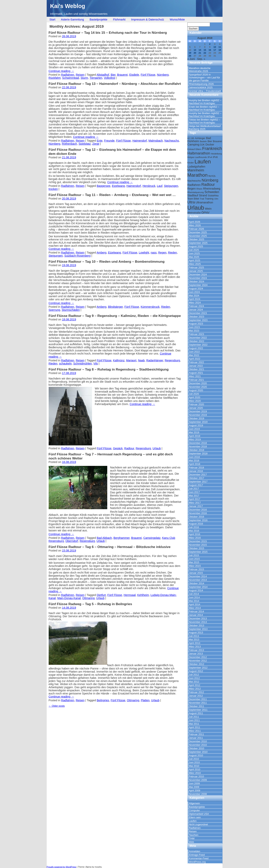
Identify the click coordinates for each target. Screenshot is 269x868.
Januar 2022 (196, 366)
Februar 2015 (197, 569)
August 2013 (196, 633)
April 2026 (195, 222)
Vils (96, 364)
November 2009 (198, 780)
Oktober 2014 (197, 583)
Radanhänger (155, 360)
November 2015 (198, 545)
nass (154, 253)
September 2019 (198, 422)
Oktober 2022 (197, 341)
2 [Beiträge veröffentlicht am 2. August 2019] (210, 44)
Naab (141, 360)
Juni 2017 (194, 492)
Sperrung (54, 310)
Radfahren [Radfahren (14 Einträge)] (194, 185)
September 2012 (198, 668)
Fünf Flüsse (148, 75)
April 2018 (195, 464)
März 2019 (195, 439)
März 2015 (195, 566)
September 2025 (198, 243)
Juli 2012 (194, 675)
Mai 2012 (194, 682)
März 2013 (195, 647)
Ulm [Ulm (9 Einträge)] (216, 199)
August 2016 (196, 524)
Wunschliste (177, 20)
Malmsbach (156, 141)
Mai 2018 (194, 461)
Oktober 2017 (197, 478)
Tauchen (194, 835)
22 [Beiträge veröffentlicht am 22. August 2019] (205, 53)
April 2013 (195, 643)
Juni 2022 (194, 352)
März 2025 (195, 264)
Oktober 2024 (197, 282)
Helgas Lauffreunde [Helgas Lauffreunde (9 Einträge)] (197, 157)
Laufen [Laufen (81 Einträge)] (203, 162)
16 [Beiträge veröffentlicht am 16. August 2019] (210, 50)
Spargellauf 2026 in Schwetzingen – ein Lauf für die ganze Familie (205, 78)
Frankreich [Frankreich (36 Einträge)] (212, 149)
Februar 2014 (197, 611)
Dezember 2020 (198, 383)
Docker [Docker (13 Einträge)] (210, 145)
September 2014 (198, 587)
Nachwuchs (172, 141)
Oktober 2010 (197, 748)
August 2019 (196, 425)
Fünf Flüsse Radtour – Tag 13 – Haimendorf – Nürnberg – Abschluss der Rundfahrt (115, 84)
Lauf (160, 186)
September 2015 (198, 552)
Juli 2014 (194, 594)
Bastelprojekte (98, 20)
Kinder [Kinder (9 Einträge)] (191, 163)
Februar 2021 (197, 380)
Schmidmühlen (83, 364)
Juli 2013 (194, 636)
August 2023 (196, 324)
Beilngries (103, 700)
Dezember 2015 (198, 541)
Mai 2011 (194, 724)
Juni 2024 (194, 292)
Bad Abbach (104, 538)
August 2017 (196, 485)
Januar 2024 (196, 310)
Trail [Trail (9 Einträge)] (202, 199)
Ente (100, 141)
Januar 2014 (196, 615)
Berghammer (122, 538)
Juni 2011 (194, 720)
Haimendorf (140, 141)
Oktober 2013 (197, 626)
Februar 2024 (197, 306)
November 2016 (198, 513)
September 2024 (198, 285)
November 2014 (198, 580)
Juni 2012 (194, 678)
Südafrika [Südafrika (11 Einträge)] (213, 195)
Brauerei (122, 75)
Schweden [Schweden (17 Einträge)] (212, 192)
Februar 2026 (197, 229)
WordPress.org (197, 862)
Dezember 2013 (198, 618)
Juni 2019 (194, 429)
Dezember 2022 (198, 338)
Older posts (57, 706)
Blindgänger (115, 307)
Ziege (96, 144)
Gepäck (118, 448)
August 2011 (196, 713)
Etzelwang (118, 186)
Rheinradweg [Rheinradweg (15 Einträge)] (212, 188)
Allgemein (194, 803)
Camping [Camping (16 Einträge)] (193, 144)
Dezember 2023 (198, 313)
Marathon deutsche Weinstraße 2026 (200, 70)
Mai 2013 (194, 640)
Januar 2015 (196, 573)
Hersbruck (149, 186)
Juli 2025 (194, 250)
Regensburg (172, 360)
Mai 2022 (194, 355)
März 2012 (195, 689)
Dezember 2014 (198, 576)
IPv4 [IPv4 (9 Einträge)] (210, 157)
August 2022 (196, 348)
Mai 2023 (194, 331)
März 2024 (195, 303)
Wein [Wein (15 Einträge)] (208, 209)
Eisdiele (134, 75)
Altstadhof (103, 75)
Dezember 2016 (198, 510)
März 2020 (195, 401)
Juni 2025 (194, 253)
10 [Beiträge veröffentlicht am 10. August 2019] (215, 47)
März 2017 (195, 503)
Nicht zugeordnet (198, 824)
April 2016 (195, 534)
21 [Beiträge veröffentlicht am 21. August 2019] (200, 53)
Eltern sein (195, 817)
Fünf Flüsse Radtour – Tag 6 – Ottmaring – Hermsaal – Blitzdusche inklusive (110, 547)
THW (192, 838)
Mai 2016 (194, 531)
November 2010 (198, 745)
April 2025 (195, 260)
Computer (194, 810)
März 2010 (195, 773)
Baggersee (104, 186)
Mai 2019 (194, 432)
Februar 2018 (197, 468)
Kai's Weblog (68, 6)
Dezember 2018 (198, 443)
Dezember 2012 (198, 657)
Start (52, 20)
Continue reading (61, 71)
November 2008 (198, 794)
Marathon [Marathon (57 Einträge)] (198, 175)
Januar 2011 (196, 738)
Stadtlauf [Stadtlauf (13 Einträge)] (193, 195)
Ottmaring (88, 598)
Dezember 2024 (198, 274)
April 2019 (195, 436)
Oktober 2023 (197, 317)
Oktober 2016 (197, 517)
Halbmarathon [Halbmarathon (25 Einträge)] (199, 153)
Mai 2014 (194, 601)
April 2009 (195, 790)
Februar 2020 (197, 404)
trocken (53, 189)
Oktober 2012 (197, 664)
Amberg (101, 253)
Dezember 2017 (198, 475)
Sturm (84, 78)
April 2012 (195, 685)
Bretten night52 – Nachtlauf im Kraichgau (205, 102)
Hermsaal (130, 595)
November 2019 (198, 415)
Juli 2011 (194, 717)
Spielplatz (85, 144)
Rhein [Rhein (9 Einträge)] (199, 189)
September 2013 (198, 629)
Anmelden (195, 851)
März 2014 (195, 608)
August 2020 (196, 390)
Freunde (109, 141)
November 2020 (198, 387)
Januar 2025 (196, 271)
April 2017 (195, 499)
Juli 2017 (194, 489)
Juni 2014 (194, 597)
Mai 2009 (194, 787)
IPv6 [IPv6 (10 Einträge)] (215, 157)
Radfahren (68, 75)
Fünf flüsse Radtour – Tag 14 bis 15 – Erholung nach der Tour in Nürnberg (108, 33)
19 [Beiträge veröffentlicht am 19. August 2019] (190, 53)
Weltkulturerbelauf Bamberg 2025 (205, 128)
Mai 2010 (194, 766)
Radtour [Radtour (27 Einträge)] (208, 185)
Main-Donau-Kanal (69, 598)
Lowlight (144, 253)
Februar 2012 (197, 692)
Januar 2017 (196, 506)
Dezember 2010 (198, 741)
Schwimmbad (71, 78)
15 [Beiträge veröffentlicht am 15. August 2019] (205, 50)
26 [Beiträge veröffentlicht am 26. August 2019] (190, 56)
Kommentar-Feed (199, 858)
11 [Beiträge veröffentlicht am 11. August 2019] (220, 47)
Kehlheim (143, 595)
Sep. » (201, 59)
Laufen (193, 821)
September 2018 (198, 454)
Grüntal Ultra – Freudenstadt (205, 91)
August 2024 (196, 289)
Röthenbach (70, 144)
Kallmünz (119, 360)
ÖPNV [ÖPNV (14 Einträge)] (205, 213)
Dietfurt (101, 595)
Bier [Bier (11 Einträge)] (210, 141)
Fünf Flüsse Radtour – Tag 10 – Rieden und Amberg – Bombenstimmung (107, 262)
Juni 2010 (194, 762)
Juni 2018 (194, 457)
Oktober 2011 (197, 706)
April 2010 (195, 769)
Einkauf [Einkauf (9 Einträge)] (191, 149)
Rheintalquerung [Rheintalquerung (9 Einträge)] (196, 192)
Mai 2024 (194, 296)
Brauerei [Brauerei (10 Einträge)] (217, 141)
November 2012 (198, 661)
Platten (145, 700)
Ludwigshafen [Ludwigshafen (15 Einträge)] (196, 166)
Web (191, 842)
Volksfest (110, 78)
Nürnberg (163, 75)
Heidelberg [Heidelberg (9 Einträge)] (216, 154)
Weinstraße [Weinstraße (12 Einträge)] (194, 213)
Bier (113, 75)
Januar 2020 (196, 408)
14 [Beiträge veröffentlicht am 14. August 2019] (200, 50)
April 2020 (195, 397)
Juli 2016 (194, 527)
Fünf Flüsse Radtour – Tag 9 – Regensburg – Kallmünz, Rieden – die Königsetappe (115, 316)
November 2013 (198, 622)
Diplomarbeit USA (199, 814)
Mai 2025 (194, 257)
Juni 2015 (194, 559)
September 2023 (198, 320)
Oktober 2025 (197, 239)
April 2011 (195, 727)
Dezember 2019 (198, 411)
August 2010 (196, 755)
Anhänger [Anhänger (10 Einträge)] (200, 138)
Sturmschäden (71, 310)
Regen (162, 253)
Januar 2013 (196, 654)
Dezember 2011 (198, 699)
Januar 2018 (196, 471)
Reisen (80, 75)
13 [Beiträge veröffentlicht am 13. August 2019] (195, 50)
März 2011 (195, 731)
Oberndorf (72, 541)
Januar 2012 (196, 696)
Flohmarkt (119, 20)
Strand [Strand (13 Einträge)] (203, 195)
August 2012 (196, 671)
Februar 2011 (197, 734)
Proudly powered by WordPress (61, 867)
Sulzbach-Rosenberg (77, 256)
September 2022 (198, 345)
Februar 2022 (197, 362)
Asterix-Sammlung (72, 20)
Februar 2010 (197, 776)
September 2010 (198, 752)
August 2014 (196, 590)
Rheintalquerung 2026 (201, 84)
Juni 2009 (194, 783)
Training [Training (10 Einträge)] (209, 199)
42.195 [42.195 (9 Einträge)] (191, 138)
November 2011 (198, 703)
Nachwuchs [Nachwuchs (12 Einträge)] (194, 181)
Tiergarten (96, 78)
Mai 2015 (194, 562)
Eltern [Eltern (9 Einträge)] (198, 149)
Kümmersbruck (150, 307)
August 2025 (196, 246)
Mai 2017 (194, 496)
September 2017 (198, 482)
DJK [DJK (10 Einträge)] (202, 145)
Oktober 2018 (197, 450)
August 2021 (196, 373)
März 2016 (195, 538)
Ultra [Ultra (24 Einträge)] (191, 202)
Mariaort (131, 360)
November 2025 (198, 236)
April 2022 (195, 359)
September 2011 (198, 710)
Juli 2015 (194, 555)
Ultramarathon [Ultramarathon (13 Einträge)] (204, 202)
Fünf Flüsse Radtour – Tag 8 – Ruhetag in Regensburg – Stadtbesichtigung (109, 369)
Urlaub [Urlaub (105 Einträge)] (196, 208)
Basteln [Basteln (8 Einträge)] (203, 141)
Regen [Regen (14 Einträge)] (192, 189)
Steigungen (171, 186)
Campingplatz (152, 538)
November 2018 (198, 446)
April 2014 (195, 604)
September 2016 (198, 520)
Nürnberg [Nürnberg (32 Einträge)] (210, 180)
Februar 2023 (197, 334)
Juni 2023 (194, 327)
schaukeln (65, 364)
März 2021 (195, 376)
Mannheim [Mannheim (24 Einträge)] (196, 170)
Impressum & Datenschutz (148, 20)
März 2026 (195, 225)
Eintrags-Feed (197, 855)
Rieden (172, 253)
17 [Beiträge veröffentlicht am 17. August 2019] (215, 50)
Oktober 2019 (197, 418)
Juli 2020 (194, 394)
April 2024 (195, 299)
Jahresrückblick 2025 (201, 87)
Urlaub (157, 448)
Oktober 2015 (197, 548)
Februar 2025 (197, 267)
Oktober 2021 (197, 369)
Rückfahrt (55, 78)
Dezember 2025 (198, 232)
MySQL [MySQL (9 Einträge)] (212, 176)
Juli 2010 (194, 759)
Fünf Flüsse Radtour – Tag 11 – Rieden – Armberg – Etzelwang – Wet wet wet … (112, 195)
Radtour (129, 448)
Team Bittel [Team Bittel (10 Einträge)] (193, 199)
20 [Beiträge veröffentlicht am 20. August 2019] (195, 53)
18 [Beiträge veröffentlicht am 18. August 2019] (220, 50)
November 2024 (198, 278)
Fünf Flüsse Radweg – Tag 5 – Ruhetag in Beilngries (90, 604)
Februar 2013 (197, 650)
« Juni (191, 59)
